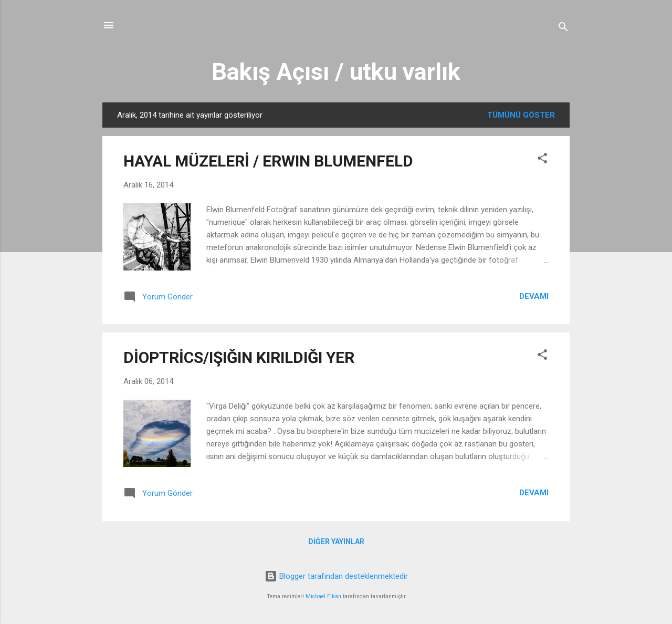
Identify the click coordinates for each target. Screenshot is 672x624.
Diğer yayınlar (336, 542)
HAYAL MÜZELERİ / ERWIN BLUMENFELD (268, 161)
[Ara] (563, 29)
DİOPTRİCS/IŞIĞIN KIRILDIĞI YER (239, 357)
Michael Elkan (323, 596)
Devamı (534, 296)
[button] (542, 160)
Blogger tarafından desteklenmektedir (336, 576)
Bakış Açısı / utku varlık (336, 72)
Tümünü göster (521, 115)
